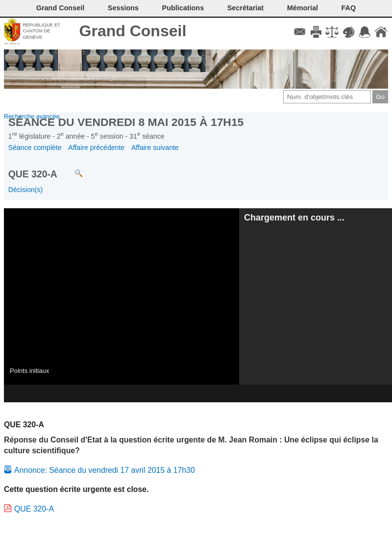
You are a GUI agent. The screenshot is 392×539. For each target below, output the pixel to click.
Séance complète (35, 147)
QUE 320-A (34, 509)
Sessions (123, 8)
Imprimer (316, 32)
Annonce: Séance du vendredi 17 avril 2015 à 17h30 (105, 470)
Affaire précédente (96, 147)
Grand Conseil (133, 31)
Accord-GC (365, 32)
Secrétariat (245, 8)
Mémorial (303, 8)
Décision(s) (25, 190)
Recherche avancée (32, 116)
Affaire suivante (155, 147)
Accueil (381, 32)
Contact (300, 32)
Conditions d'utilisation (332, 32)
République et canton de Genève (41, 31)
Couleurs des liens (349, 32)
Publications (183, 8)
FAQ (349, 8)
